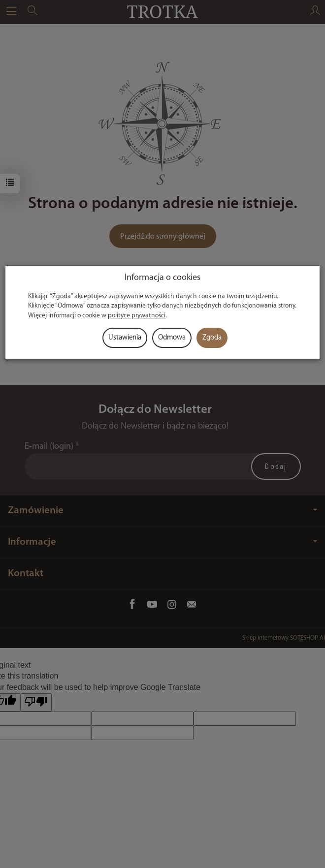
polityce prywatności (137, 316)
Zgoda (212, 338)
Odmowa (172, 338)
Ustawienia (125, 338)
